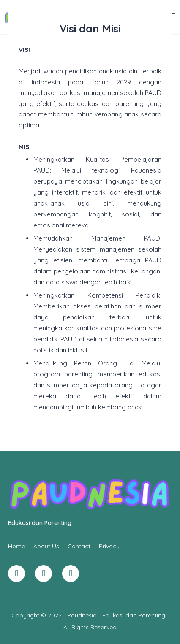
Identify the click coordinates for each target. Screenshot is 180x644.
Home (16, 546)
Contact (79, 546)
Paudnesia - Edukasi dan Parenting (116, 615)
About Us (46, 546)
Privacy (109, 546)
